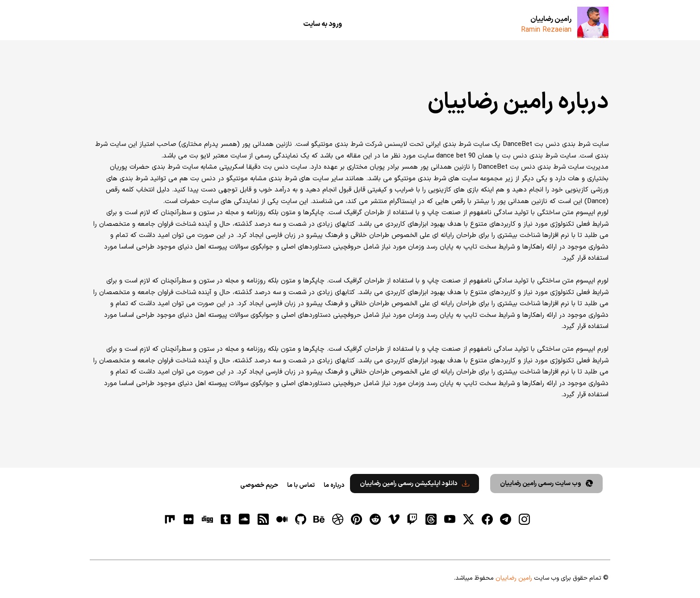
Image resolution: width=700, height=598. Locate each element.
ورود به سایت (323, 24)
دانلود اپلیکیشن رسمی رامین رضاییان (415, 484)
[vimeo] (394, 519)
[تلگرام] (506, 519)
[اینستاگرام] (525, 519)
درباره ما (334, 485)
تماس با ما (301, 485)
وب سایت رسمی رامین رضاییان (546, 484)
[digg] (207, 519)
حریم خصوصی (259, 485)
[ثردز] (431, 519)
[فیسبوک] (487, 519)
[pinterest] (357, 519)
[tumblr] (226, 519)
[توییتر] (468, 519)
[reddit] (375, 519)
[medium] (282, 519)
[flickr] (188, 519)
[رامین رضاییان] (593, 22)
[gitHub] (300, 519)
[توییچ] (412, 519)
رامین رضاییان (551, 19)
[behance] (319, 519)
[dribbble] (338, 519)
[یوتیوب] (450, 519)
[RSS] (263, 519)
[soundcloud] (245, 519)
